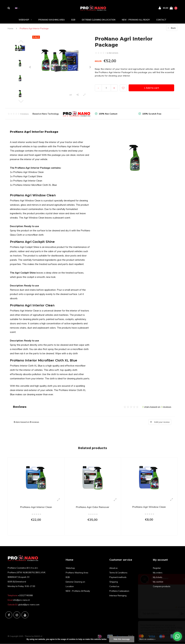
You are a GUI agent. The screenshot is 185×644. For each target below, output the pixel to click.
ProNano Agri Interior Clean (36, 507)
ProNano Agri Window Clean (149, 507)
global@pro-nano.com (29, 605)
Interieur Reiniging (118, 596)
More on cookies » (147, 639)
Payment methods (118, 577)
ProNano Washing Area (52, 20)
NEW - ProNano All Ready (136, 20)
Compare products (162, 586)
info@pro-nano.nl (21, 600)
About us (114, 568)
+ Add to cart (151, 88)
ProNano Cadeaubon (119, 591)
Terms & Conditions (118, 573)
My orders (158, 573)
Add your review (162, 422)
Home (10, 28)
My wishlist (158, 582)
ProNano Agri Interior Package (34, 28)
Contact (161, 20)
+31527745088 (25, 595)
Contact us (114, 586)
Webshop (25, 20)
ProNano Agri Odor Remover (93, 507)
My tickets (158, 577)
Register (157, 568)
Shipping (114, 582)
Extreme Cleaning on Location (99, 20)
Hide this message (122, 639)
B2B (73, 20)
